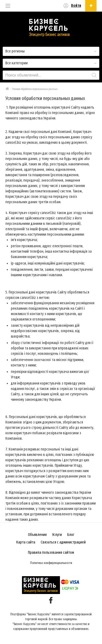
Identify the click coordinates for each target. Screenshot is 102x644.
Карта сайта (26, 542)
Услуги (57, 535)
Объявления (37, 535)
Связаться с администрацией (63, 542)
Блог (71, 535)
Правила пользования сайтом (51, 553)
